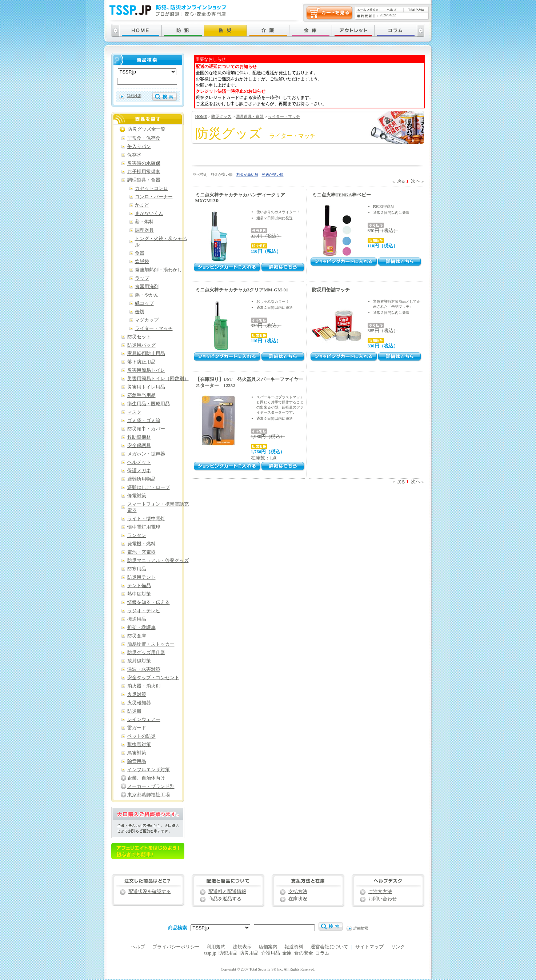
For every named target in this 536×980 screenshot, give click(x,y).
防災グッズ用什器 (146, 653)
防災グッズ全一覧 (147, 129)
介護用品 (271, 953)
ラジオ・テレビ (144, 611)
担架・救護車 (141, 628)
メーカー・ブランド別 (151, 786)
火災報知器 (139, 703)
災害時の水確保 (144, 163)
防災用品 (249, 953)
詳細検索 (134, 96)
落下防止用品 (141, 362)
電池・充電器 (141, 552)
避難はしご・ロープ (149, 487)
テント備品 (139, 586)
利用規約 (216, 947)
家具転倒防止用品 (146, 354)
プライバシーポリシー (176, 947)
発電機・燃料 (141, 544)
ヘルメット (139, 462)
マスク (134, 412)
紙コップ (144, 303)
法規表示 (242, 947)
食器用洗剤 (147, 287)
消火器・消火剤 (144, 686)
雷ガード (137, 728)
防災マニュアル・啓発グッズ (158, 561)
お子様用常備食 (144, 172)
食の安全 (304, 953)
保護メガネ (139, 471)
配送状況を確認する (150, 892)
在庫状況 (298, 899)
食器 (140, 253)
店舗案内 (268, 947)
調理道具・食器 (250, 116)
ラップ (142, 278)
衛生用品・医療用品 (149, 404)
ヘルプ (138, 947)
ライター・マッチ (284, 116)
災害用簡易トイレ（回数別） (158, 379)
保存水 (134, 155)
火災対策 (137, 694)
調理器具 (144, 230)
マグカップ (147, 320)
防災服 (134, 711)
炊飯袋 (142, 262)
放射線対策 (139, 661)
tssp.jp (210, 953)
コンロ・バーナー (154, 197)
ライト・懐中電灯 (146, 519)
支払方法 (298, 892)
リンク (398, 947)
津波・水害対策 (144, 669)
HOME (201, 116)
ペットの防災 (141, 736)
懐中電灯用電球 (144, 527)
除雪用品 (137, 761)
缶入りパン (139, 147)
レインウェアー (144, 720)
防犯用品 (228, 953)
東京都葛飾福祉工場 (149, 795)
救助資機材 (139, 437)
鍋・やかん (147, 295)
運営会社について (329, 947)
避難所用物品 (141, 479)
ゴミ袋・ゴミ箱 (144, 421)
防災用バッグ (141, 345)
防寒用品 (137, 569)
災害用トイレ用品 (146, 387)
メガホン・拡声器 (146, 454)
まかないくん (149, 214)
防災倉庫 (137, 636)
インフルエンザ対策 (149, 770)
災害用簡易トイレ (146, 370)
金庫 (287, 953)
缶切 (140, 312)
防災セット (139, 337)
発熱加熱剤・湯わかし (159, 270)
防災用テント (141, 577)
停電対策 (137, 496)
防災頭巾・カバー (146, 429)
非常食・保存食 (144, 138)
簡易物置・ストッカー (151, 644)
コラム (322, 953)
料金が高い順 (247, 174)
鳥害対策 (137, 753)
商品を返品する (225, 899)
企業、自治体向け (146, 778)
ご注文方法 (380, 892)
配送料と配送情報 (227, 892)
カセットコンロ (151, 188)
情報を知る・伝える (149, 602)
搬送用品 (137, 619)
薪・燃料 (144, 222)
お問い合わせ (383, 899)
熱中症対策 (139, 594)
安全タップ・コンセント (153, 678)
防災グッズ (221, 116)
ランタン (137, 535)
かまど (142, 205)
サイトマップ (369, 947)
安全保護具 (139, 446)
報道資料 (294, 947)
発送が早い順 (273, 174)
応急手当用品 (141, 395)
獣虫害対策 (139, 745)
